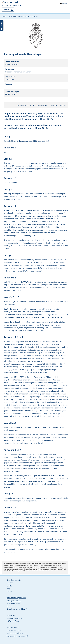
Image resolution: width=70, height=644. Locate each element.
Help (8, 588)
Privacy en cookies (14, 601)
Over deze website (14, 580)
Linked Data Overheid (15, 618)
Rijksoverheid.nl (13, 630)
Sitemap (10, 606)
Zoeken (10, 591)
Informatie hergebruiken (16, 598)
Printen (53, 105)
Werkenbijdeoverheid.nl (16, 636)
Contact (10, 583)
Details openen (2, 26)
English (9, 586)
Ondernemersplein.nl (15, 633)
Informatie (42, 105)
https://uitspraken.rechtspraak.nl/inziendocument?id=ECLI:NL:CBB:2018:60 (33, 364)
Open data (11, 615)
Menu (64, 4)
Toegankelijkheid (13, 603)
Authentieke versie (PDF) (26, 106)
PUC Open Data (13, 621)
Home (4, 16)
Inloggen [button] (6, 9)
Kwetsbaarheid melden (16, 609)
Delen (63, 105)
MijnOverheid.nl (13, 628)
